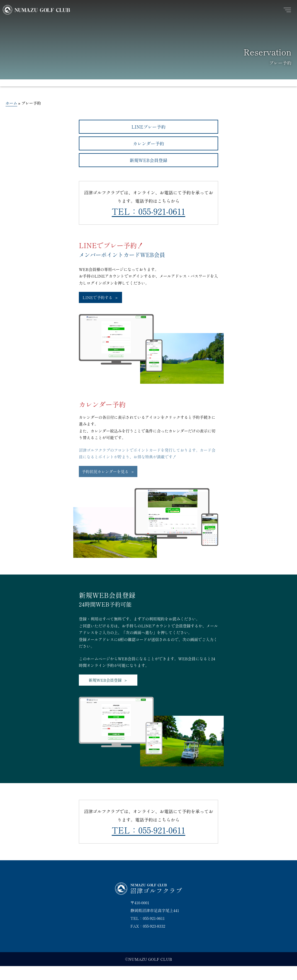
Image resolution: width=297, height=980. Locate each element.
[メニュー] (287, 10)
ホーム (11, 103)
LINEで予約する (97, 297)
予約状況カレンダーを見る (105, 471)
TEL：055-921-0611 (148, 211)
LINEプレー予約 (149, 127)
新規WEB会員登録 (148, 160)
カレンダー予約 (148, 143)
